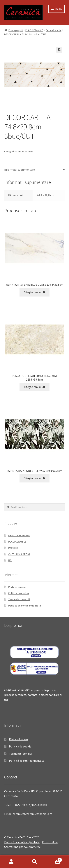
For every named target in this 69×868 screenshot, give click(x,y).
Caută (34, 862)
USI (10, 560)
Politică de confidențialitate (25, 606)
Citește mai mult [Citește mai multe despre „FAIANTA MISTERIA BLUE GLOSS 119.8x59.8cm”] (34, 292)
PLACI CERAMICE (34, 30)
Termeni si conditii (19, 599)
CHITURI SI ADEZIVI (19, 554)
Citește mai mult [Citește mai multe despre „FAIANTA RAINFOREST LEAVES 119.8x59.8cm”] (34, 478)
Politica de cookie (18, 593)
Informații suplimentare (20, 170)
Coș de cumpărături (54, 859)
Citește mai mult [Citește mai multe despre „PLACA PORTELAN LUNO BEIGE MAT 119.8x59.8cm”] (34, 387)
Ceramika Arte (53, 30)
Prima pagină (16, 30)
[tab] (35, 170)
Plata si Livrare (17, 587)
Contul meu (11, 862)
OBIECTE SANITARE (19, 535)
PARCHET (13, 548)
